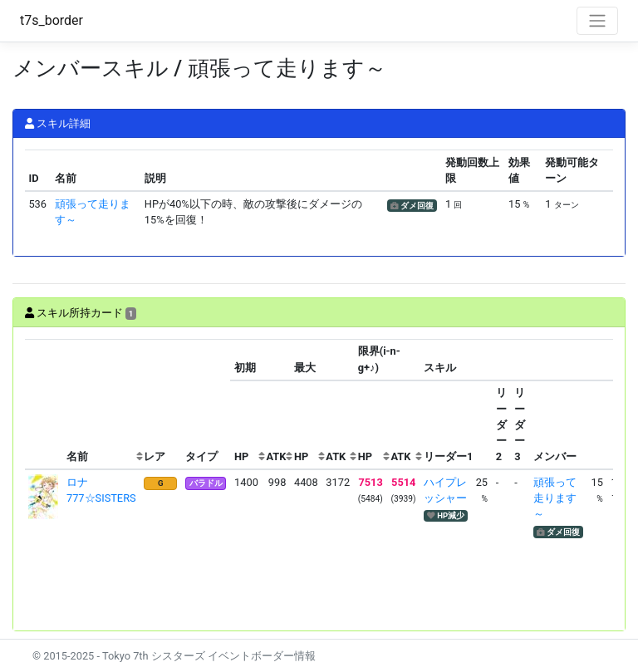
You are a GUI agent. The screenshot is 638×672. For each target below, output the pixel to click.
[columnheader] (44, 404)
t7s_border (52, 20)
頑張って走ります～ (555, 498)
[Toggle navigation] (597, 21)
